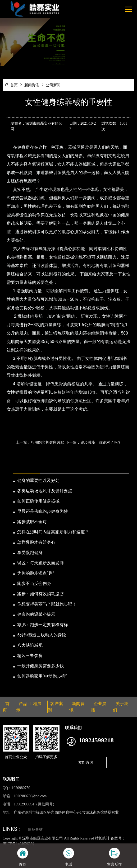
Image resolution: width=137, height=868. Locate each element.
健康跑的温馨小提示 (36, 614)
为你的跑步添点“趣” (36, 573)
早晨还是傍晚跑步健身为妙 (43, 511)
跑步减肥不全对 (32, 522)
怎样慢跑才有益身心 (36, 542)
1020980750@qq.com (30, 796)
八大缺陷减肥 (30, 645)
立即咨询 (86, 762)
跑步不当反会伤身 (34, 583)
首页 (14, 85)
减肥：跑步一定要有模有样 (43, 625)
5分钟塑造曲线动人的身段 (42, 635)
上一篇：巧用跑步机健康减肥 (40, 442)
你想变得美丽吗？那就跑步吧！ (47, 604)
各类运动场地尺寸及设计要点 (45, 491)
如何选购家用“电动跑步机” (42, 676)
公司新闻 (53, 85)
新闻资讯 (32, 85)
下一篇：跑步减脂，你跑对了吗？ (93, 442)
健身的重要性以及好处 (38, 480)
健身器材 (35, 830)
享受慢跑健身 (30, 553)
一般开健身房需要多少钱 (40, 666)
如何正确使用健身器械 (38, 501)
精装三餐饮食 (30, 656)
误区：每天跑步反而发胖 (40, 563)
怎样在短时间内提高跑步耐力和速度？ (53, 532)
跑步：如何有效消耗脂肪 (40, 594)
